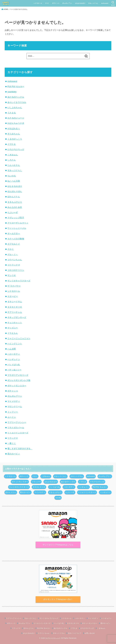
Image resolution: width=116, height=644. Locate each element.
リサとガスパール (16, 428)
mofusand (105, 3)
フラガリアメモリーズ (18, 375)
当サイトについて (75, 633)
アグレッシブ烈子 (16, 218)
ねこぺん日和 (14, 181)
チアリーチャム (15, 312)
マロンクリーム (15, 406)
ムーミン (12, 417)
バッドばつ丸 (14, 365)
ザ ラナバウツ (14, 286)
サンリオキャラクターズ (19, 281)
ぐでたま (12, 144)
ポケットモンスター (17, 386)
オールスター (14, 233)
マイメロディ (14, 401)
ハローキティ (14, 354)
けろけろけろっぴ (16, 149)
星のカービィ (14, 454)
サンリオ (12, 275)
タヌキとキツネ (15, 307)
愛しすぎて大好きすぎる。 (20, 449)
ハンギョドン (14, 359)
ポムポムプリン (67, 3)
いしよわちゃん (15, 107)
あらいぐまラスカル (17, 102)
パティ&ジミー (14, 370)
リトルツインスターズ (18, 433)
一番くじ (12, 443)
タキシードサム (15, 302)
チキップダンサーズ (17, 317)
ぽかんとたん (14, 197)
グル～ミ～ (13, 254)
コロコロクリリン (16, 270)
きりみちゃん (14, 134)
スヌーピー (13, 296)
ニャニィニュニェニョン (19, 338)
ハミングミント (15, 344)
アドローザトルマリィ (18, 223)
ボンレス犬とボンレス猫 (19, 380)
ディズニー (13, 328)
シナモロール (38, 3)
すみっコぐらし (93, 3)
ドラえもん (13, 333)
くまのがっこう (15, 139)
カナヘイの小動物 (16, 239)
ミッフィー (13, 412)
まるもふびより (15, 202)
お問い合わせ (90, 633)
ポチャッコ (56, 3)
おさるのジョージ (16, 118)
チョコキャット (15, 323)
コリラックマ (14, 265)
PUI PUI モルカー (16, 86)
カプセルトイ (14, 244)
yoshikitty (12, 92)
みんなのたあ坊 (15, 207)
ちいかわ (12, 176)
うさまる (12, 113)
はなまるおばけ (80, 3)
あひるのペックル (16, 97)
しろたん (12, 160)
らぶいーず (13, 212)
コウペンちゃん (15, 260)
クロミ (47, 3)
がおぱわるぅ (14, 128)
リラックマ (13, 438)
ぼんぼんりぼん (15, 191)
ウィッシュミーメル (17, 228)
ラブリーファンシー (17, 422)
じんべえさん (14, 165)
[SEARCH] (113, 3)
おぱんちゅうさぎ (16, 123)
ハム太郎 (12, 349)
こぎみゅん (13, 155)
